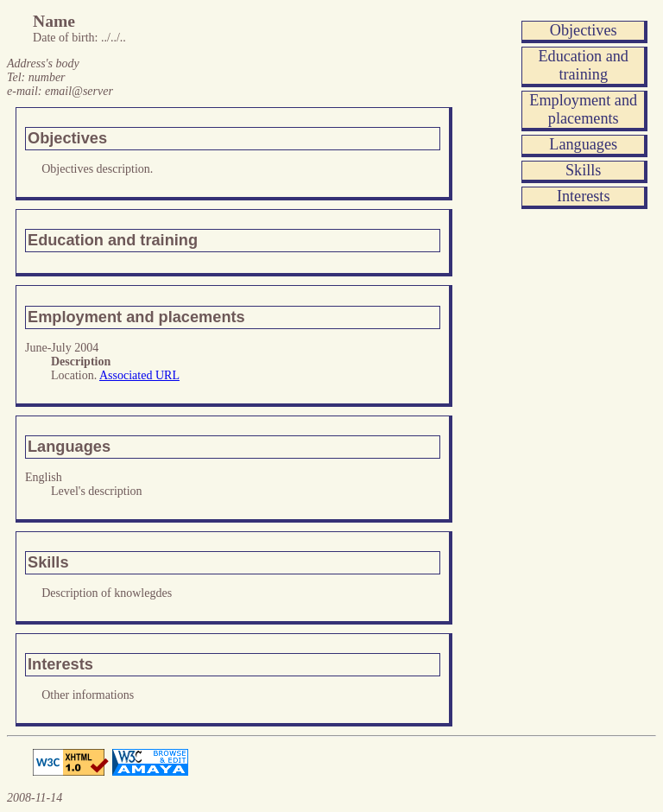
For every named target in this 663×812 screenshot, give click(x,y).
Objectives (584, 30)
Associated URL (139, 375)
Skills (583, 170)
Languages (583, 144)
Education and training (583, 65)
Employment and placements (583, 109)
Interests (584, 196)
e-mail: (60, 91)
